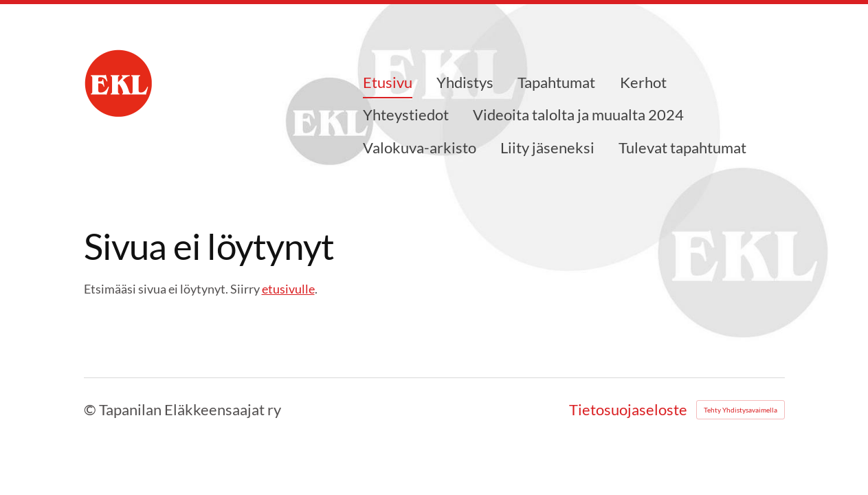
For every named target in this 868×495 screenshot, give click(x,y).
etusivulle (288, 289)
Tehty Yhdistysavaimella (741, 410)
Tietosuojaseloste (628, 410)
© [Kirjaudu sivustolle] (91, 409)
